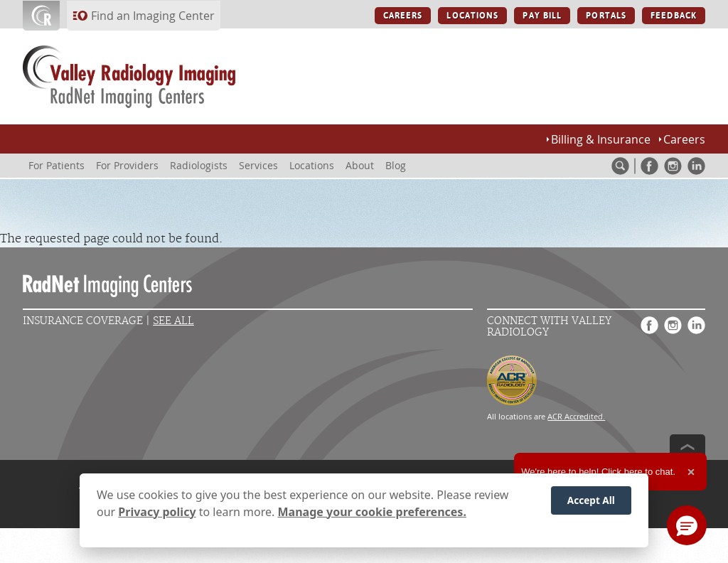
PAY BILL (542, 16)
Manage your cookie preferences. (372, 515)
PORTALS (606, 16)
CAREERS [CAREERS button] (403, 16)
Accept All (591, 504)
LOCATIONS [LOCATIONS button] (472, 16)
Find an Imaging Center (153, 16)
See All (173, 321)
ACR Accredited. (576, 416)
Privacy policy (157, 515)
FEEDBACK (674, 16)
